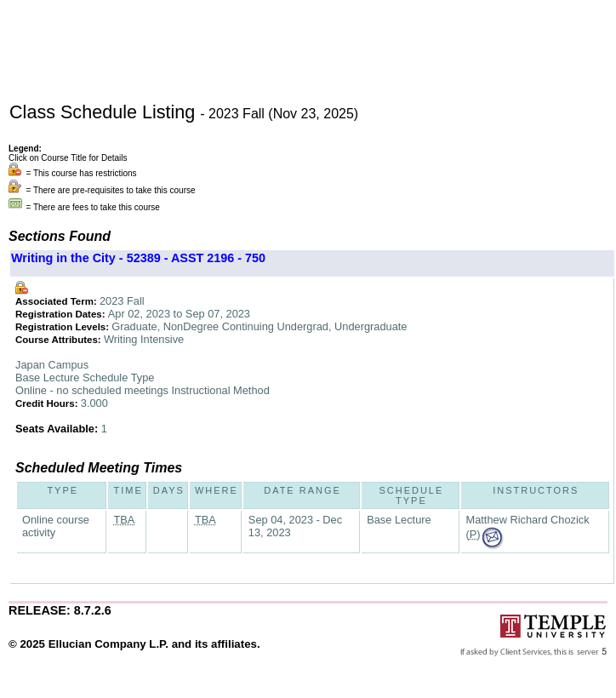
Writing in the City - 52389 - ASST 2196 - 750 (138, 258)
